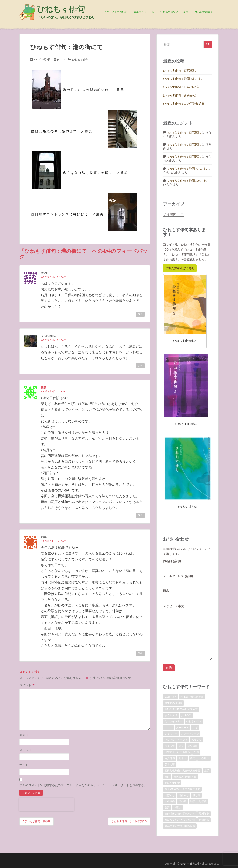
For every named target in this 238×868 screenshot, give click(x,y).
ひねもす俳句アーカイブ (174, 12)
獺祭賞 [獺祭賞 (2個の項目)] (203, 801)
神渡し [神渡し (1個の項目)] (177, 807)
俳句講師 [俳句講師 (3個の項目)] (193, 746)
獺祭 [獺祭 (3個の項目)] (193, 801)
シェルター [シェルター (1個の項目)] (171, 734)
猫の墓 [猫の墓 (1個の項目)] (182, 801)
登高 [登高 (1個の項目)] (167, 807)
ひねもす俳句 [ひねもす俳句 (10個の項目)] (194, 721)
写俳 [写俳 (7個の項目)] (196, 752)
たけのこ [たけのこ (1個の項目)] (186, 715)
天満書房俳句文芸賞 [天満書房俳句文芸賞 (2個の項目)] (185, 777)
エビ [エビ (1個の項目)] (195, 727)
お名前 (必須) (188, 564)
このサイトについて (116, 12)
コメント (27, 685)
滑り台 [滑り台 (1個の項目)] (196, 795)
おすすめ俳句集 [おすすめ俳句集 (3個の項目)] (173, 703)
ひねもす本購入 (204, 12)
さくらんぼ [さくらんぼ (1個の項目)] (171, 715)
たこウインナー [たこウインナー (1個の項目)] (173, 721)
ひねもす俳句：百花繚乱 (179, 70)
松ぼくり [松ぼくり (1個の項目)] (170, 795)
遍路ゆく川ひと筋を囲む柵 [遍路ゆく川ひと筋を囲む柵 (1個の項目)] (180, 820)
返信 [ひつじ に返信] (140, 314)
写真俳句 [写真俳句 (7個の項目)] (170, 758)
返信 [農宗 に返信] (140, 515)
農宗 (43, 387)
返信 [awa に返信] (140, 653)
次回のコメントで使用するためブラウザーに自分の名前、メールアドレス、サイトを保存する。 (83, 785)
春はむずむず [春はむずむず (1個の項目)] (172, 783)
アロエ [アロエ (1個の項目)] (168, 727)
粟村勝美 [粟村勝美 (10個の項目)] (204, 814)
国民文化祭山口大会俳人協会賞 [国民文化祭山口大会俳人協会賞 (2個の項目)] (182, 771)
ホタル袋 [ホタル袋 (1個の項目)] (170, 746)
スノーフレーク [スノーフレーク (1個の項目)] (190, 734)
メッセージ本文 (188, 608)
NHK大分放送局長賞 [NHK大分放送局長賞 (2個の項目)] (192, 697)
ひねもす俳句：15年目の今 (181, 87)
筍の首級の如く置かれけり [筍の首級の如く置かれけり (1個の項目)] (180, 814)
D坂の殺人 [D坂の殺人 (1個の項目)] (171, 697)
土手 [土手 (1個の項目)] (207, 771)
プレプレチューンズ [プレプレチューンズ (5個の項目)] (176, 740)
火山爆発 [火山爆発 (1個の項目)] (170, 801)
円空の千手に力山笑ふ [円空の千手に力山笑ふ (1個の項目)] (177, 752)
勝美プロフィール (144, 12)
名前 (24, 735)
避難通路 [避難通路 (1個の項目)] (204, 820)
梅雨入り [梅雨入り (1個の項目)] (184, 795)
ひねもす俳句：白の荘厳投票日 (184, 103)
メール (26, 750)
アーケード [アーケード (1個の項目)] (182, 727)
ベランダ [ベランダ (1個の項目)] (196, 740)
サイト (24, 765)
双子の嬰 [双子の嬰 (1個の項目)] (170, 764)
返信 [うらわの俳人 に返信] (140, 366)
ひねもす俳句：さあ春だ (179, 95)
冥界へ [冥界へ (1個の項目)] (182, 758)
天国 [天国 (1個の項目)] (167, 777)
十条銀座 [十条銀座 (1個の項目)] (204, 758)
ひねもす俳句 (80, 59)
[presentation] (46, 805)
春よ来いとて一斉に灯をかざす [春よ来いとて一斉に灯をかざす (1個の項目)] (182, 789)
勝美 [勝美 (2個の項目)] (193, 758)
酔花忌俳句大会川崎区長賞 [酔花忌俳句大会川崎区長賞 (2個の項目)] (180, 826)
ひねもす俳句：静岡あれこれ (182, 79)
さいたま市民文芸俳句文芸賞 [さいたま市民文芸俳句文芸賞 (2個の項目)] (181, 709)
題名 (188, 594)
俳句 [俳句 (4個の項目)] (181, 746)
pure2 (61, 59)
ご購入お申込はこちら (180, 268)
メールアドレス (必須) (188, 579)
